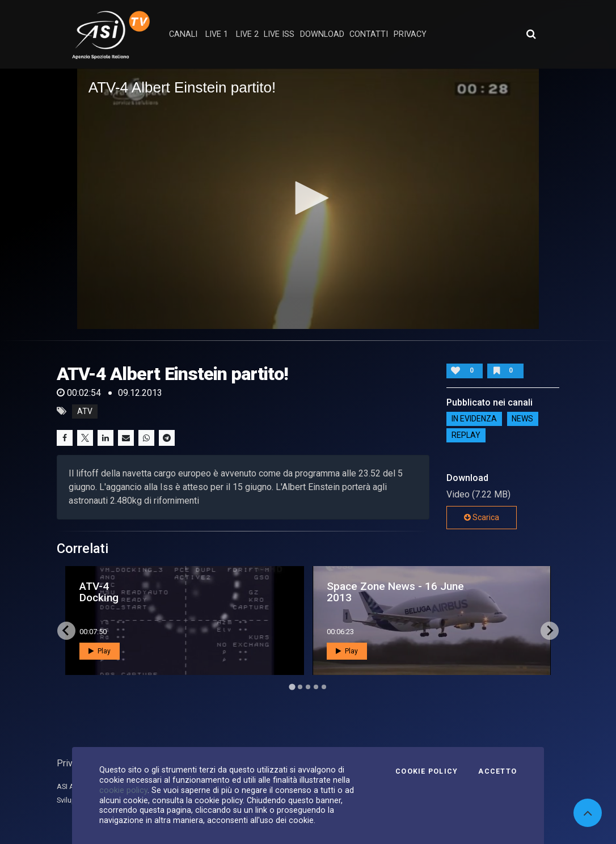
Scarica (482, 517)
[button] (308, 198)
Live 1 (217, 34)
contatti (369, 34)
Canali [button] (183, 34)
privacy (410, 34)
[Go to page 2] (300, 687)
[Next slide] (550, 631)
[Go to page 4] (316, 687)
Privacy (71, 763)
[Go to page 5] (324, 687)
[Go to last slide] (66, 631)
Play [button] (100, 651)
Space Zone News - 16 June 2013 (395, 592)
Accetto (497, 771)
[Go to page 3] (308, 687)
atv (85, 411)
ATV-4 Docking (99, 592)
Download (322, 34)
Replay (466, 436)
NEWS (522, 419)
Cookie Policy (427, 771)
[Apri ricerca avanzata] (531, 34)
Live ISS (279, 34)
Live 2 (247, 34)
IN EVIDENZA (474, 419)
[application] (308, 199)
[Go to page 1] (292, 687)
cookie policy (123, 790)
